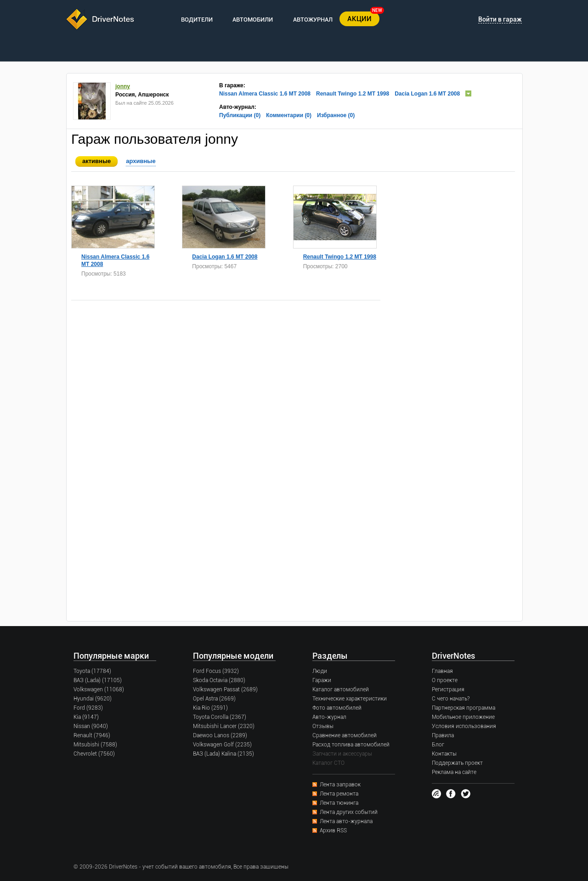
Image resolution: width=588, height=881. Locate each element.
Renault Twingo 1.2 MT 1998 (353, 94)
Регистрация (448, 689)
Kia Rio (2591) (210, 708)
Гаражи (322, 680)
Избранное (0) (336, 115)
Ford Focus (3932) (216, 671)
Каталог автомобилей (341, 689)
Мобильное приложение (463, 717)
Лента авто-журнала (346, 821)
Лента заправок (340, 785)
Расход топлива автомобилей (351, 745)
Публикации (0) (240, 115)
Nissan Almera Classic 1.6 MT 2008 (265, 94)
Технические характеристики (350, 699)
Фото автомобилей (337, 708)
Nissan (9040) (91, 726)
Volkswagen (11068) (99, 689)
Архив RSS (333, 830)
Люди (320, 671)
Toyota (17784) (92, 671)
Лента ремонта (339, 794)
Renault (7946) (92, 735)
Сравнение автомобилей (345, 735)
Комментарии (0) (289, 115)
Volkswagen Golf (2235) (222, 745)
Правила (443, 735)
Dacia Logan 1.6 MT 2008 (427, 94)
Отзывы (323, 726)
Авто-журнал (329, 717)
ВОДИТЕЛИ (197, 20)
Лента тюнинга (339, 803)
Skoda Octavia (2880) (219, 680)
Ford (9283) (88, 708)
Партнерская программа (464, 708)
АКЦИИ (359, 19)
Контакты (444, 754)
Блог (438, 745)
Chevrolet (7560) (94, 754)
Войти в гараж (500, 19)
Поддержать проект (457, 763)
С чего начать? (451, 699)
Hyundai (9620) (93, 699)
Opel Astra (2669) (214, 699)
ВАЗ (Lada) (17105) (98, 680)
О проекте (445, 680)
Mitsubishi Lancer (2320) (224, 726)
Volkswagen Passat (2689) (225, 689)
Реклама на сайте (454, 772)
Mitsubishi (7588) (95, 745)
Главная (442, 671)
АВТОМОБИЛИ (253, 20)
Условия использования (464, 726)
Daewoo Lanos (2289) (220, 735)
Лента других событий (349, 812)
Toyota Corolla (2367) (220, 717)
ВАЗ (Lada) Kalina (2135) (223, 754)
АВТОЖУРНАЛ (313, 20)
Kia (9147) (86, 717)
